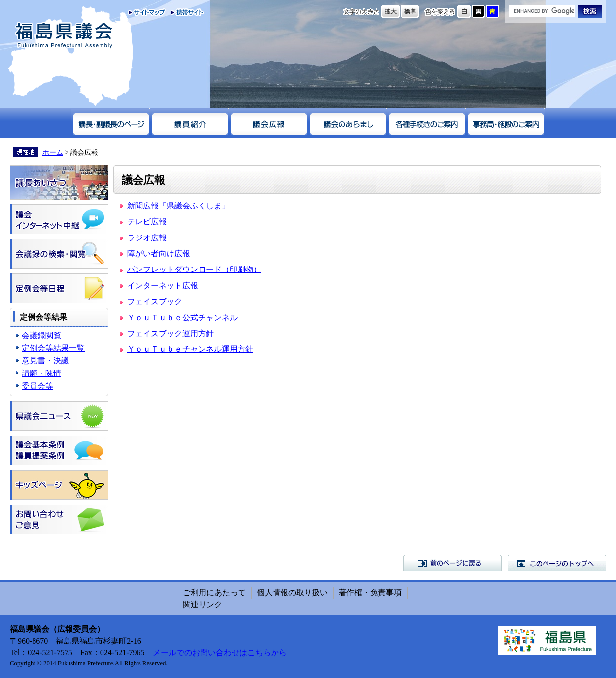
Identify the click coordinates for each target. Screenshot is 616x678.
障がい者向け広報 (159, 254)
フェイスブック (155, 301)
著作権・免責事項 (370, 593)
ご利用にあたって (214, 593)
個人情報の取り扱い (292, 593)
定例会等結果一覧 (53, 348)
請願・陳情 (41, 373)
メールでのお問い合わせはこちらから (220, 653)
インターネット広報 (163, 286)
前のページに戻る (452, 563)
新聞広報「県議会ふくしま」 (178, 206)
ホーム (53, 152)
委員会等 (37, 386)
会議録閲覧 (41, 335)
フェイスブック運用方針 (171, 333)
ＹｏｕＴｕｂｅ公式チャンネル (182, 318)
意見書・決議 (45, 360)
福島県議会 (64, 36)
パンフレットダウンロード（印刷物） (194, 269)
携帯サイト (185, 12)
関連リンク (203, 604)
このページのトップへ (557, 563)
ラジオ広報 (147, 238)
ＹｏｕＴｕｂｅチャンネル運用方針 (190, 349)
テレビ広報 (147, 221)
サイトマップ (147, 12)
